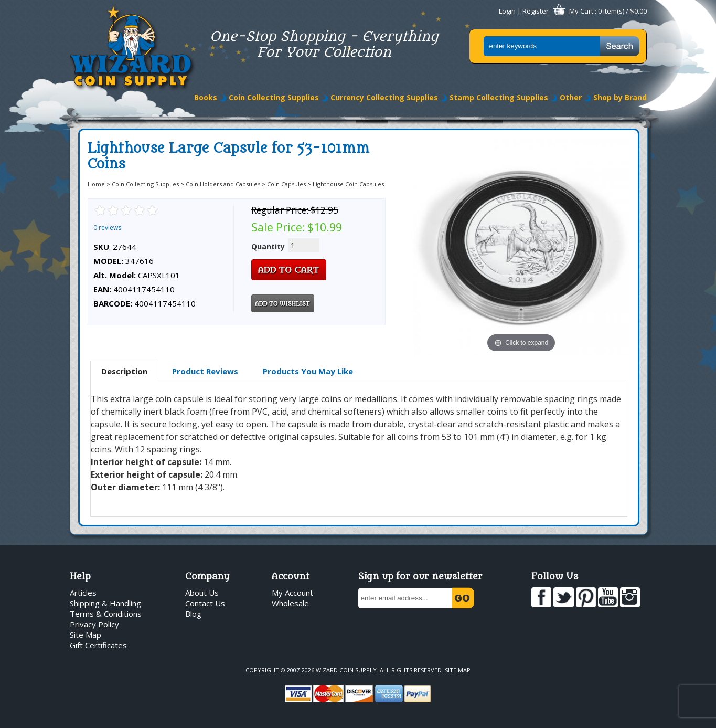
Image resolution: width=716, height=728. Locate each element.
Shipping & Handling (105, 603)
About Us (202, 593)
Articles (83, 593)
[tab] (124, 372)
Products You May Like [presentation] (308, 371)
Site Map (86, 635)
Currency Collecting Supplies (384, 97)
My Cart (581, 11)
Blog (193, 614)
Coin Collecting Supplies (274, 97)
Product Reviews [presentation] (205, 371)
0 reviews (107, 228)
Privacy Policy (94, 624)
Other (571, 97)
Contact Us (205, 603)
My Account (292, 593)
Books (206, 97)
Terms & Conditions (106, 614)
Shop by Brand (620, 97)
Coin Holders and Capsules (223, 184)
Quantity (268, 246)
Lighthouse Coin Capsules (348, 184)
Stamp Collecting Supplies (499, 97)
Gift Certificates (98, 645)
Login (507, 11)
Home (96, 184)
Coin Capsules (286, 184)
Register (536, 11)
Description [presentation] (124, 371)
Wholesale (290, 603)
